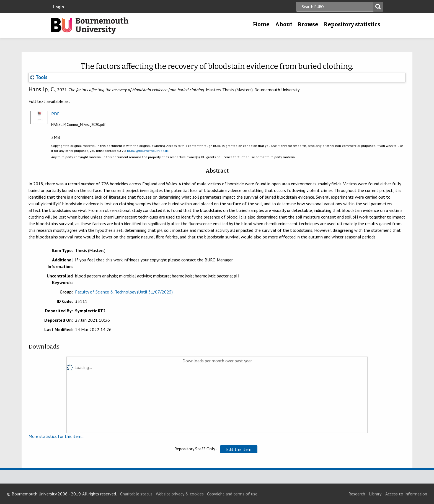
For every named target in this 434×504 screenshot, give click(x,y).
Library (375, 494)
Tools (39, 77)
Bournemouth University (90, 26)
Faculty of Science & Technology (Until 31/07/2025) (124, 292)
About (284, 24)
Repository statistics (352, 24)
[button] (239, 449)
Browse (308, 24)
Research (357, 494)
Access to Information (406, 494)
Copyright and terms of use (232, 494)
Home (261, 24)
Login (59, 7)
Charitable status (136, 494)
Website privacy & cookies (180, 494)
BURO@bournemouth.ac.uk (148, 151)
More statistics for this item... (56, 436)
